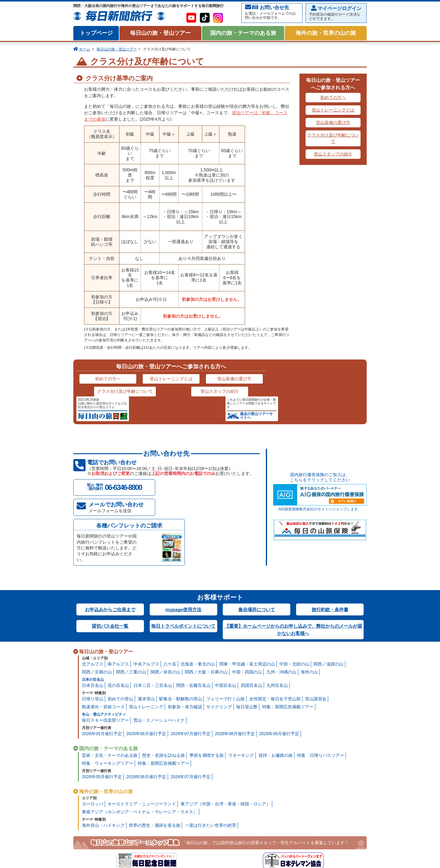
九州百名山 (277, 621)
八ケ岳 (170, 599)
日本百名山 (93, 621)
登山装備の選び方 (333, 122)
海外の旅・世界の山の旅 (326, 33)
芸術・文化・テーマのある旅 (110, 691)
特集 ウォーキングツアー (108, 698)
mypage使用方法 (183, 544)
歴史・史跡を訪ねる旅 (163, 691)
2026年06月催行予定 (146, 669)
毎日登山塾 (247, 642)
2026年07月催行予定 (191, 669)
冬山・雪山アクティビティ (104, 650)
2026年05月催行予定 (102, 669)
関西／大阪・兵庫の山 (206, 607)
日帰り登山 (93, 634)
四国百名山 (251, 621)
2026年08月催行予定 (235, 669)
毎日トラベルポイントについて (183, 565)
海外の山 (309, 607)
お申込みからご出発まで (110, 544)
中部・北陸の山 (294, 599)
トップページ (96, 33)
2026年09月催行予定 (279, 669)
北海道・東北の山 (198, 599)
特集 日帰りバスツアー (321, 691)
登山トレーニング (146, 642)
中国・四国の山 (247, 607)
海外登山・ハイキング (103, 760)
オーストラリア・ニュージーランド (142, 739)
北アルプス (93, 599)
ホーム (85, 49)
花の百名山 (118, 621)
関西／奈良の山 (166, 607)
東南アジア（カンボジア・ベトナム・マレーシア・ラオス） (140, 747)
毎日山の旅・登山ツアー (160, 33)
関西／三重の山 (131, 607)
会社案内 (84, 854)
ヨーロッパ (93, 739)
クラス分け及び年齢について (333, 138)
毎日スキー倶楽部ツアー (105, 655)
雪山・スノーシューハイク (159, 655)
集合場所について (257, 544)
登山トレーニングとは (333, 110)
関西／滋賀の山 (328, 599)
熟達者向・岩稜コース (103, 642)
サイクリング (219, 642)
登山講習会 (316, 634)
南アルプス (118, 599)
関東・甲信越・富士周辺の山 (247, 599)
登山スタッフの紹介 (333, 154)
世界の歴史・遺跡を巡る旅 (155, 760)
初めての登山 (120, 634)
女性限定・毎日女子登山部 (275, 634)
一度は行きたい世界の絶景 (211, 760)
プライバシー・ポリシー (119, 854)
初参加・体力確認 (185, 642)
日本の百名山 (93, 615)
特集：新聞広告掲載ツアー (288, 642)
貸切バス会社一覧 (110, 561)
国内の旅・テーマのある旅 (243, 33)
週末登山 (146, 634)
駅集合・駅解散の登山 (181, 634)
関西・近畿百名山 (193, 621)
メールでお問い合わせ (122, 482)
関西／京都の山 (97, 607)
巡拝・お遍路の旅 (276, 691)
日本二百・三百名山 (153, 621)
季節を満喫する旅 (207, 691)
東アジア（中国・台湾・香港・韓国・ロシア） (226, 739)
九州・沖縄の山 (281, 607)
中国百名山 (226, 621)
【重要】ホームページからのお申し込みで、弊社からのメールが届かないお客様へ (293, 565)
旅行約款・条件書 (330, 544)
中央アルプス (146, 599)
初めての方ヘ (333, 97)
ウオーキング (241, 691)
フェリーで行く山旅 (226, 634)
